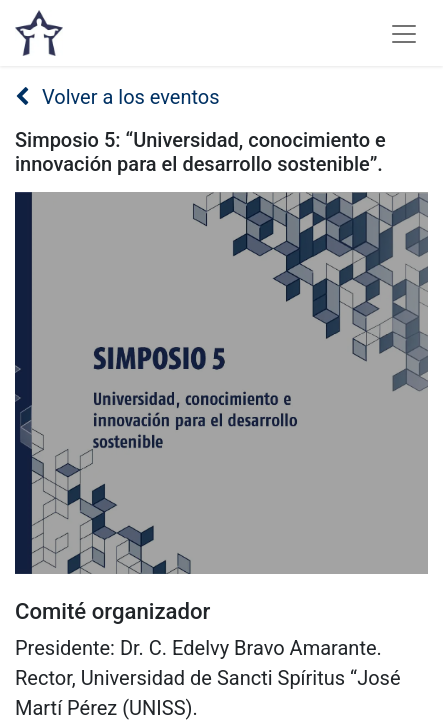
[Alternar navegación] (404, 33)
